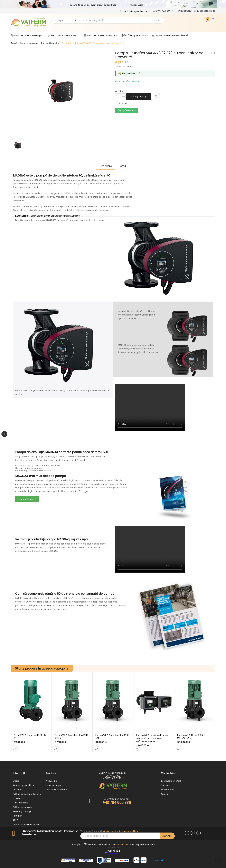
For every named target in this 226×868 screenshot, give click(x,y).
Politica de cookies (22, 807)
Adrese (164, 794)
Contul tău (168, 773)
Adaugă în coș (139, 96)
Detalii (123, 166)
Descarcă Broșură (27, 499)
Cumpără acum (127, 110)
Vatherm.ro (122, 844)
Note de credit (168, 790)
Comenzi (165, 785)
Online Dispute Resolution (26, 825)
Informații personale (171, 781)
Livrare (16, 781)
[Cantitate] (119, 97)
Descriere (105, 166)
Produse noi (51, 781)
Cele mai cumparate (56, 790)
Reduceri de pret (54, 785)
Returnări (17, 816)
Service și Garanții (22, 811)
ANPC (16, 820)
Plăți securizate (21, 803)
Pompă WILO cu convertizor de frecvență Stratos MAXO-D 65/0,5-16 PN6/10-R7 (152, 738)
